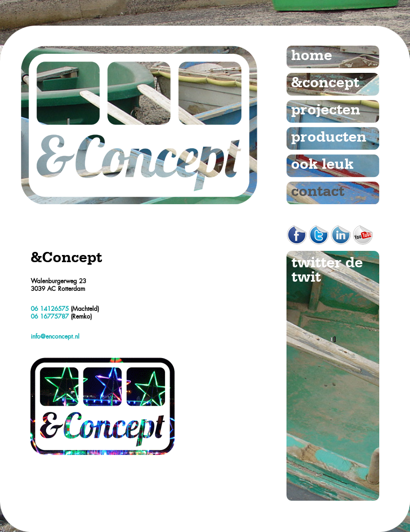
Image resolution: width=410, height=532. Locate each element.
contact (318, 192)
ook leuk (322, 165)
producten (329, 137)
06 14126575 (50, 309)
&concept (325, 83)
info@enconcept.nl (55, 337)
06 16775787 (50, 317)
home (312, 56)
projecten (326, 110)
